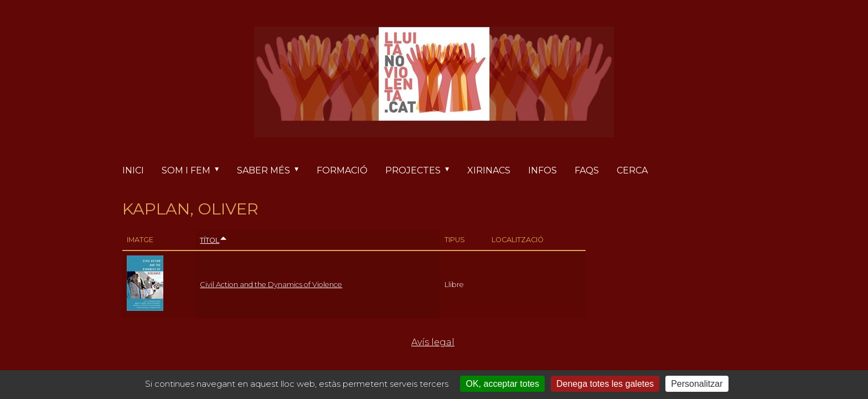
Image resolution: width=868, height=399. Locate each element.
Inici (133, 170)
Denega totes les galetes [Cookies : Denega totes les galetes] (605, 384)
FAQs (587, 170)
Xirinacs (489, 170)
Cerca (632, 170)
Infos (542, 170)
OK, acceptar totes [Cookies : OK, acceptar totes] (502, 384)
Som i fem (195, 171)
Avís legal (433, 342)
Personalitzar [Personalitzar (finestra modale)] (697, 384)
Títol (214, 240)
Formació (342, 170)
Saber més (272, 171)
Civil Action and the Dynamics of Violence (271, 285)
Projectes (422, 171)
